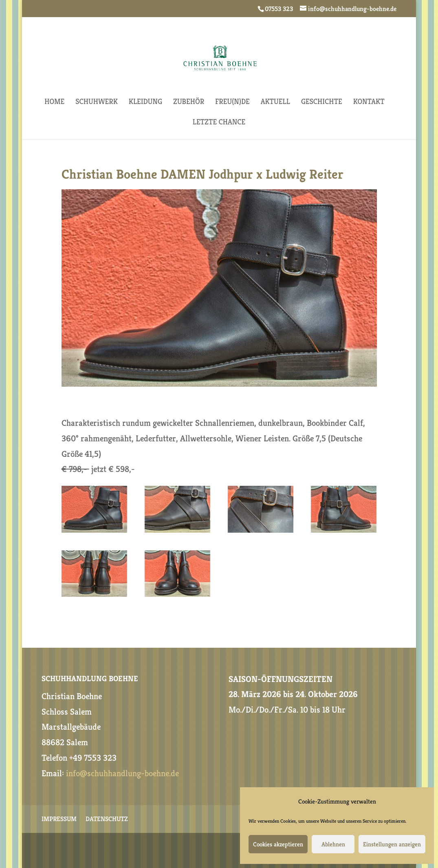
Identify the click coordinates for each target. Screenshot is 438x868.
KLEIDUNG (145, 102)
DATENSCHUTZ (107, 820)
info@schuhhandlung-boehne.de (122, 773)
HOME (54, 102)
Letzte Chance (219, 123)
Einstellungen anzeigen (392, 844)
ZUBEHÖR (189, 102)
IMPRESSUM (59, 820)
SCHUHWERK (97, 102)
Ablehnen (333, 844)
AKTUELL (275, 102)
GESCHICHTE (322, 102)
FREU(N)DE (232, 102)
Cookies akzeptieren (278, 844)
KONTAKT (369, 102)
